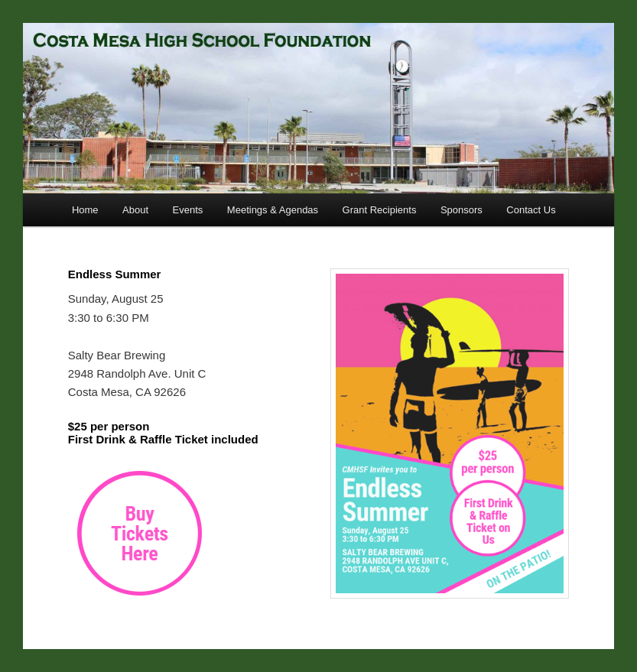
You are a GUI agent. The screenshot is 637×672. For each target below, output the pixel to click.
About (135, 210)
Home (85, 210)
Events (188, 210)
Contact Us (531, 210)
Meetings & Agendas (273, 210)
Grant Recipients (380, 210)
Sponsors (461, 210)
